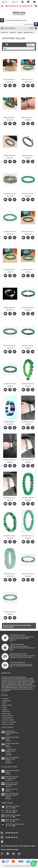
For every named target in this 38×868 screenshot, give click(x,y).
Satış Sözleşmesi (7, 718)
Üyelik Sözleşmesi (7, 716)
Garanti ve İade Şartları (9, 722)
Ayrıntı (12, 651)
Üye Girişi (5, 699)
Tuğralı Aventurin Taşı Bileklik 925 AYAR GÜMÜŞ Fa (10, 156)
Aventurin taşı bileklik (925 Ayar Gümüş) (10, 498)
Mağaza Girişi (6, 701)
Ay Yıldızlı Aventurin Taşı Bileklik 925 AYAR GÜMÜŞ (10, 270)
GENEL (20, 32)
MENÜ (33, 28)
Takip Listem (6, 711)
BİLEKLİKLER (28, 32)
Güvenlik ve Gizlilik (8, 720)
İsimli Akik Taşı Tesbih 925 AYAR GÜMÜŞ (12, 778)
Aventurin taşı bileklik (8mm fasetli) (28, 498)
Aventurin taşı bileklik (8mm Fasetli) (10, 612)
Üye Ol (4, 703)
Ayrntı (11, 641)
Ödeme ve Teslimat (8, 724)
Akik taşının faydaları (9, 811)
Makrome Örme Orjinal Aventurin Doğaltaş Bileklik (28, 117)
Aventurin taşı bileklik (28, 384)
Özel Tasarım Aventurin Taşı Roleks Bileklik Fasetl (28, 79)
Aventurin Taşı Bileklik (10, 194)
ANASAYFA (5, 32)
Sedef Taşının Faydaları (13, 806)
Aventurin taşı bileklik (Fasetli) (28, 536)
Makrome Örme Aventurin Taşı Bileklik (28, 156)
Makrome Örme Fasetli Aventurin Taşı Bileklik (10, 117)
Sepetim (4, 709)
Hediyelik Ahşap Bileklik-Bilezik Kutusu (12, 732)
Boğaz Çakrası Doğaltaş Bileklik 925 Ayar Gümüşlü (9, 759)
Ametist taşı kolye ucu (12, 789)
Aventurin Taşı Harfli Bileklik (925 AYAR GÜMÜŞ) (28, 194)
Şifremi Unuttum (7, 705)
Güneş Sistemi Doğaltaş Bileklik (9, 771)
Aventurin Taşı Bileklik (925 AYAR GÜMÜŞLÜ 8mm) (28, 308)
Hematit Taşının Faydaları (10, 815)
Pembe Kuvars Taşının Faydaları (12, 823)
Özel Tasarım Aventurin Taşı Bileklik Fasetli (10, 79)
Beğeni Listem (6, 714)
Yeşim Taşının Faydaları (10, 819)
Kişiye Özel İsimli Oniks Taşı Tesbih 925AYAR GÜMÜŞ (12, 795)
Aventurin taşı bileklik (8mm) (10, 536)
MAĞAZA (13, 32)
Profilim (4, 707)
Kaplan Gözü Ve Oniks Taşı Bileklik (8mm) (12, 784)
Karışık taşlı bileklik (10, 308)
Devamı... (4, 692)
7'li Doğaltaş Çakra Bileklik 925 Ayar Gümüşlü (8, 751)
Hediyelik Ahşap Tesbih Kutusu (9, 738)
